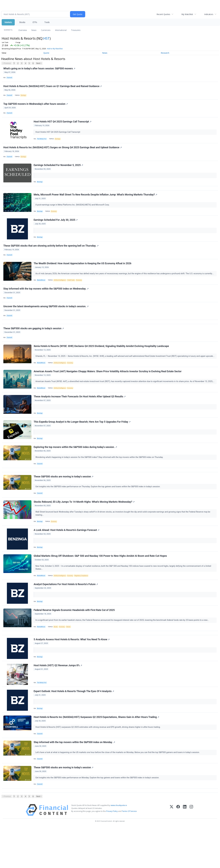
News (34, 30)
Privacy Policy (112, 853)
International (61, 30)
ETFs (35, 22)
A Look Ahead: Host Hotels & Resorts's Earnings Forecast (67, 559)
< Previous (7, 63)
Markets (8, 22)
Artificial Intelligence (61, 293)
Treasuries (76, 30)
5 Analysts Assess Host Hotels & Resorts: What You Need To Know (72, 674)
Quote (46, 53)
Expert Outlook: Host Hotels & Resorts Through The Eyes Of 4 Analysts (74, 727)
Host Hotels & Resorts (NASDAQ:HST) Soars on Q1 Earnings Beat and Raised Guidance (53, 88)
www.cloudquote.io (119, 847)
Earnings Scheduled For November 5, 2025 (59, 172)
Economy (55, 220)
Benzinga (40, 188)
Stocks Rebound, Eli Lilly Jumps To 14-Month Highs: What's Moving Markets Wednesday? (84, 529)
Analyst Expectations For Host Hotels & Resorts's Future (66, 615)
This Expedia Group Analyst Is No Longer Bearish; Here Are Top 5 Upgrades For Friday (82, 444)
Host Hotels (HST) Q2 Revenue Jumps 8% (58, 700)
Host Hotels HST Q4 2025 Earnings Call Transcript (63, 126)
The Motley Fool (42, 143)
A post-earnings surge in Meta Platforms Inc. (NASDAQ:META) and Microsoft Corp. (73, 213)
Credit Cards (73, 293)
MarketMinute (42, 293)
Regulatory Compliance (84, 605)
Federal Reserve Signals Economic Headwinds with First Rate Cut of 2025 (75, 642)
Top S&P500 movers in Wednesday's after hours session (36, 107)
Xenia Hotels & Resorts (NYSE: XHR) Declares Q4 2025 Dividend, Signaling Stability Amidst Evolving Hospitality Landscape (102, 364)
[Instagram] (191, 851)
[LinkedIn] (185, 851)
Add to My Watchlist (55, 49)
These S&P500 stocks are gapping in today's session (34, 346)
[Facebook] (178, 851)
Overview (23, 30)
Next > (39, 63)
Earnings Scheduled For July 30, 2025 (56, 230)
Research (165, 53)
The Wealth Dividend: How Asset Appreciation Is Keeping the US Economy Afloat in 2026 (83, 276)
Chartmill (10, 78)
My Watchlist (187, 14)
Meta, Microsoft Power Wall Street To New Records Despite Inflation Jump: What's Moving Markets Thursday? (96, 203)
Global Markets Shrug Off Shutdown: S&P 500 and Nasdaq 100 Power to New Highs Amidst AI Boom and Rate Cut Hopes (101, 585)
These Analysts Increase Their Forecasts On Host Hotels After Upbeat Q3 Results (80, 418)
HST (47, 38)
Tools (47, 22)
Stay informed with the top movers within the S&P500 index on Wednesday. (46, 302)
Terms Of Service (129, 853)
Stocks (22, 22)
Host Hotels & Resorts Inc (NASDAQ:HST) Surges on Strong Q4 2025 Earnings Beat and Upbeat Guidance (63, 153)
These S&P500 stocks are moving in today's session (64, 502)
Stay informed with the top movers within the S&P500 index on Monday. (75, 781)
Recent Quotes (163, 14)
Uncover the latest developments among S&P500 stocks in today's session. (46, 321)
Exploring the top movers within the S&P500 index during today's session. (76, 471)
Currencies (46, 30)
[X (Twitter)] (172, 851)
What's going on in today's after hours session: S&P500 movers (40, 69)
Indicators (209, 14)
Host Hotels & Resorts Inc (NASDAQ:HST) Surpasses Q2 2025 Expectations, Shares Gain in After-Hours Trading (97, 754)
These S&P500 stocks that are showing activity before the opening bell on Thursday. (51, 257)
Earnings (25, 97)
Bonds (57, 659)
